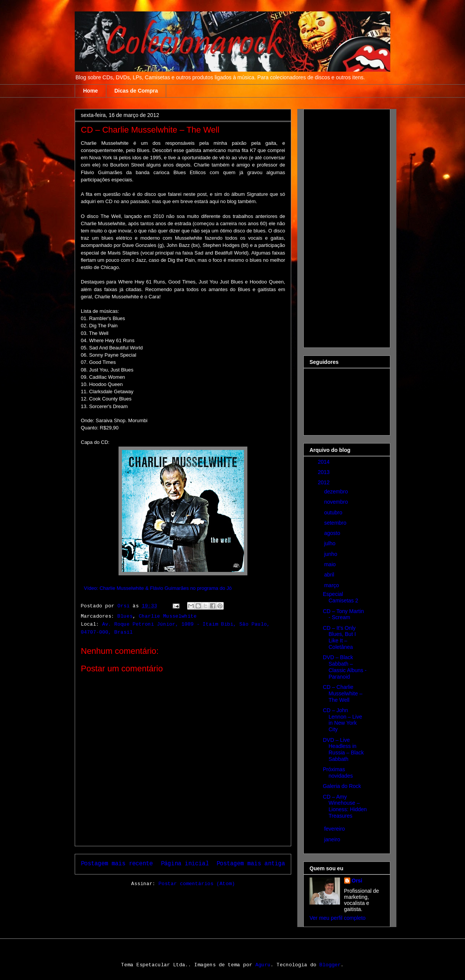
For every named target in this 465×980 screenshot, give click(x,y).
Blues (125, 616)
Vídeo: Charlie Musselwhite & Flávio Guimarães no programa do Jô (158, 588)
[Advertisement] (340, 226)
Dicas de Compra (136, 91)
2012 (325, 482)
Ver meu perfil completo (338, 918)
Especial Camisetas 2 (341, 597)
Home (91, 91)
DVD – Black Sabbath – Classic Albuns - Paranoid (345, 667)
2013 (325, 472)
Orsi (357, 881)
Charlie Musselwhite (168, 616)
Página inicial (185, 864)
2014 (325, 462)
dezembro (337, 492)
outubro (334, 512)
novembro (337, 502)
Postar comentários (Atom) (197, 884)
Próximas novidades (338, 773)
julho (330, 543)
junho (331, 554)
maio (330, 564)
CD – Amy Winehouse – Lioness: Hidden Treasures (345, 806)
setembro (336, 523)
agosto (333, 533)
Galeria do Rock (342, 786)
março (332, 585)
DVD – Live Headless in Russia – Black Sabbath (343, 749)
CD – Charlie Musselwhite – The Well (343, 693)
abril (330, 575)
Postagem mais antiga (251, 864)
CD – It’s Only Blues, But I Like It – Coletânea (339, 637)
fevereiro (335, 829)
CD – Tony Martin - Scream (343, 614)
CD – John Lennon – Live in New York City (342, 720)
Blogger (330, 965)
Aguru (263, 965)
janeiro (333, 839)
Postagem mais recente (117, 864)
